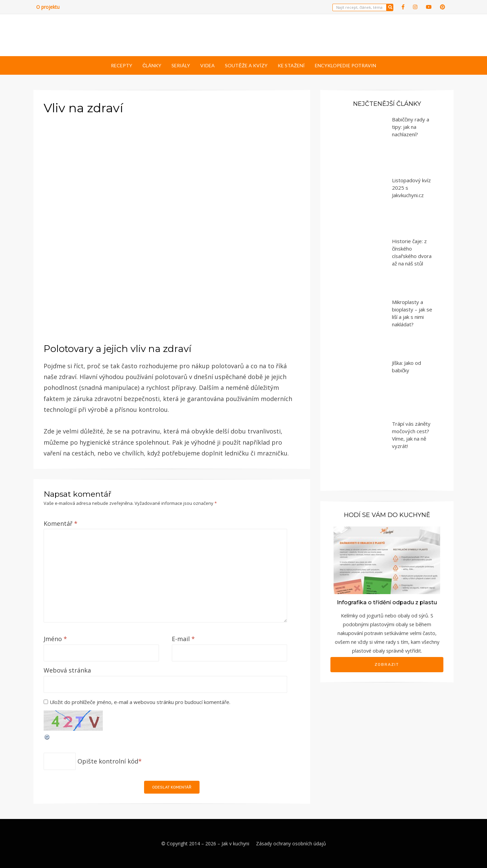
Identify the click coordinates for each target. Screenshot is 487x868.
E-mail (183, 639)
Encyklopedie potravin (345, 65)
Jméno (55, 639)
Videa (207, 65)
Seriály (181, 65)
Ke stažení (291, 65)
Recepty (122, 65)
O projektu (48, 7)
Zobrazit (387, 664)
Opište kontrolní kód (108, 761)
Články (152, 65)
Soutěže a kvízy (246, 65)
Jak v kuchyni (235, 843)
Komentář (61, 523)
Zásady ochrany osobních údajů (291, 843)
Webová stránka (67, 670)
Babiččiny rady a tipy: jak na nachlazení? (411, 127)
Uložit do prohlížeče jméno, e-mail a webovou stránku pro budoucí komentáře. (140, 702)
